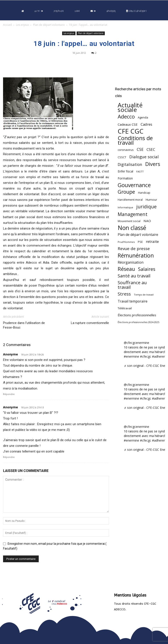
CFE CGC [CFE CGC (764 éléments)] (131, 131)
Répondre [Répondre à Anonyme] (9, 394)
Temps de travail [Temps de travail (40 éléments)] (144, 295)
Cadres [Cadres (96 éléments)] (146, 124)
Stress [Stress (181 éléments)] (124, 294)
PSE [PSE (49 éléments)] (140, 242)
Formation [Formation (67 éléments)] (125, 178)
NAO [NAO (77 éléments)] (147, 221)
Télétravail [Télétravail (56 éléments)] (125, 308)
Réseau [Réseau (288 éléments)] (126, 269)
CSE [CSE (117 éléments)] (140, 149)
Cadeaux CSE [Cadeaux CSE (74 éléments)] (128, 124)
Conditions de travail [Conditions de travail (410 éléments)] (135, 140)
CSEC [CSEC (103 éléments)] (151, 149)
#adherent (159, 356)
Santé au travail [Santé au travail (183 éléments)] (134, 276)
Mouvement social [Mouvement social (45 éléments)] (129, 221)
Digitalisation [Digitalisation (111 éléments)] (130, 164)
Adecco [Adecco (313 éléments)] (126, 116)
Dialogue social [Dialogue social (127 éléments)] (144, 157)
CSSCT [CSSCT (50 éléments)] (122, 157)
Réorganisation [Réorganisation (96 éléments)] (131, 262)
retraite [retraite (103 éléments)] (152, 241)
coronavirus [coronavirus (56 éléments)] (126, 150)
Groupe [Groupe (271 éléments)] (126, 192)
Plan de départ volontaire (49, 25)
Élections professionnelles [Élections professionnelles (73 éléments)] (137, 315)
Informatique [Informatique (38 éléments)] (125, 207)
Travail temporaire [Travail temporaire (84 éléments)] (133, 301)
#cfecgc (146, 356)
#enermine (131, 356)
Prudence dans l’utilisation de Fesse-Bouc (24, 325)
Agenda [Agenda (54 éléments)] (143, 117)
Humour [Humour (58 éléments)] (151, 200)
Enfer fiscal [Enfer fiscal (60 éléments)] (125, 171)
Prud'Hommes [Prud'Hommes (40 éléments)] (126, 242)
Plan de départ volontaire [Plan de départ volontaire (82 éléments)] (138, 235)
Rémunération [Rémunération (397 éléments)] (136, 255)
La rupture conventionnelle (90, 323)
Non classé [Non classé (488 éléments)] (132, 228)
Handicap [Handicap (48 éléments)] (144, 193)
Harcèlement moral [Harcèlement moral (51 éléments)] (130, 200)
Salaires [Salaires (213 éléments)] (147, 269)
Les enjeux (22, 25)
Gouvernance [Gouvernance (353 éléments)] (134, 185)
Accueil (7, 25)
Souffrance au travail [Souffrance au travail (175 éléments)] (132, 285)
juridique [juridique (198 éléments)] (146, 206)
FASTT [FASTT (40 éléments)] (140, 171)
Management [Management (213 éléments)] (133, 214)
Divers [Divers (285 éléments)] (153, 164)
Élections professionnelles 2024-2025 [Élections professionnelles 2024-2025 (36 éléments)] (138, 322)
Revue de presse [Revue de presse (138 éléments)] (134, 249)
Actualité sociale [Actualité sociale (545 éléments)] (130, 107)
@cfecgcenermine (136, 343)
